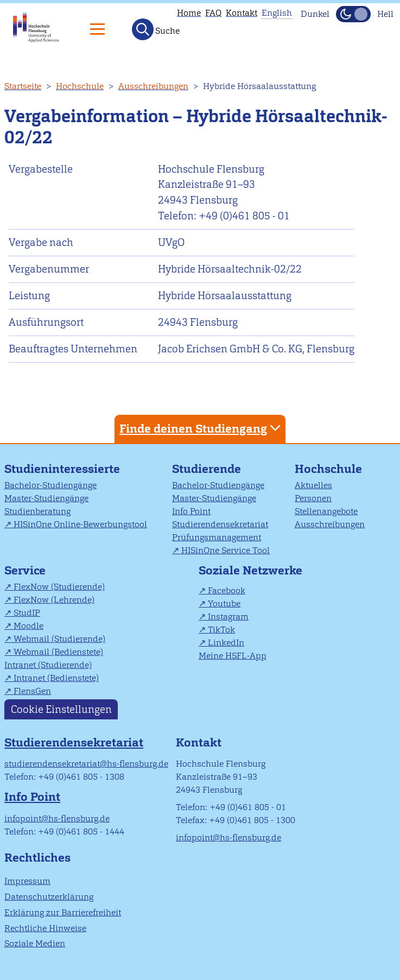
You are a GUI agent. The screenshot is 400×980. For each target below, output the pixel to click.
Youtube (224, 603)
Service (25, 570)
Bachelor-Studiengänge (50, 485)
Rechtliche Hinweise (45, 928)
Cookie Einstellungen (61, 709)
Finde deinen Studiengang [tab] (201, 428)
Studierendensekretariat (220, 524)
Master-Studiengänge (46, 498)
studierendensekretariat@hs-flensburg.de (86, 764)
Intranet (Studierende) (48, 665)
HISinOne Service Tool (226, 550)
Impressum (27, 881)
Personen (313, 498)
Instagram (228, 617)
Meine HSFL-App (233, 656)
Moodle (28, 626)
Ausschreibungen (153, 86)
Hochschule (80, 86)
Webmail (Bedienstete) (58, 652)
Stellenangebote (326, 511)
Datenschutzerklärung (49, 897)
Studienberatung (37, 511)
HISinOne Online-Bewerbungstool (80, 524)
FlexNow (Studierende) (59, 587)
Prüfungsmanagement (217, 537)
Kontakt (242, 13)
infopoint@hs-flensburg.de (57, 818)
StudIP (27, 613)
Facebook (227, 590)
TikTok (221, 630)
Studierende (207, 469)
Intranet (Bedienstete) (56, 678)
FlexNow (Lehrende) (54, 600)
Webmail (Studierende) (59, 639)
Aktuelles (313, 485)
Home (189, 13)
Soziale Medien (35, 943)
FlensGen (32, 691)
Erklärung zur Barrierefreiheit (63, 912)
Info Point (191, 511)
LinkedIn (226, 643)
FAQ (213, 13)
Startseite (23, 86)
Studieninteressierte (62, 469)
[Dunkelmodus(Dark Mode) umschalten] (353, 14)
